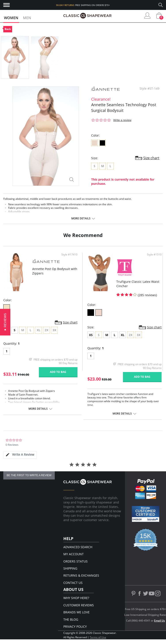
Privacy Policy (75, 626)
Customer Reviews (79, 605)
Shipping (70, 568)
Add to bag (58, 372)
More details (81, 218)
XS (91, 335)
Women (11, 18)
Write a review (122, 120)
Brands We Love (76, 612)
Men (27, 18)
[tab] (20, 455)
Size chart (151, 158)
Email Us (159, 621)
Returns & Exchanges (81, 575)
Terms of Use (98, 637)
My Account (74, 554)
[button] (5, 322)
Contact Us (73, 583)
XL (123, 335)
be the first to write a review (29, 475)
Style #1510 (154, 255)
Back (8, 29)
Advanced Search (78, 547)
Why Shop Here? (76, 598)
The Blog (71, 619)
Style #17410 (69, 255)
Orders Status (75, 561)
